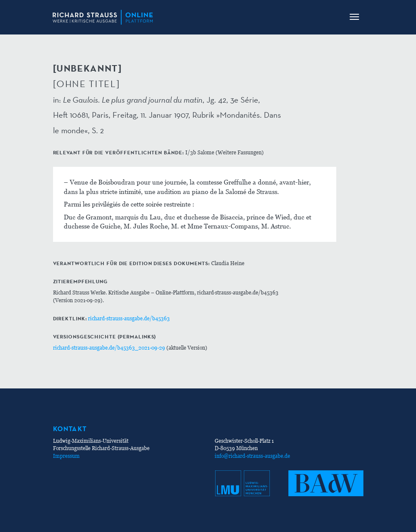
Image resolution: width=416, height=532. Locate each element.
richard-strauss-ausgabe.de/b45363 (129, 318)
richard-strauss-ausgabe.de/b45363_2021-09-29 (109, 348)
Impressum (66, 456)
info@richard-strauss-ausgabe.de (252, 456)
